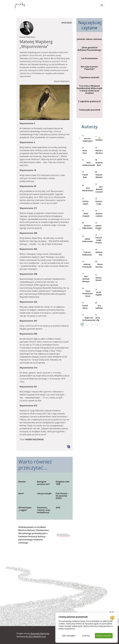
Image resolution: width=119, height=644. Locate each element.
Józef (21, 494)
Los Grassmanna (89, 58)
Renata (22, 482)
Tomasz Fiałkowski (87, 253)
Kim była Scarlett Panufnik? (89, 68)
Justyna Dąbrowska (87, 227)
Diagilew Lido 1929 (62, 483)
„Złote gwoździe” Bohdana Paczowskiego (89, 49)
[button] (100, 138)
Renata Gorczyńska (101, 266)
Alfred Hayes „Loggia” (25, 509)
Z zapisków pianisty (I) (89, 101)
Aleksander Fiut (101, 253)
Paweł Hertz (85, 307)
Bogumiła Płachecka (40, 634)
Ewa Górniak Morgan (86, 279)
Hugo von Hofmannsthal (89, 319)
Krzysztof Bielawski (100, 176)
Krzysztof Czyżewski (100, 215)
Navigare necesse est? (43, 483)
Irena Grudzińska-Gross (88, 293)
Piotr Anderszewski (89, 164)
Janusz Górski (99, 279)
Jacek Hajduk (99, 293)
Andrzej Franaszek (87, 266)
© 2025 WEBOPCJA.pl (36, 637)
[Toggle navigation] (102, 5)
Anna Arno (85, 152)
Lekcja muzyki (44, 494)
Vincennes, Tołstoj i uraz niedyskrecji (44, 510)
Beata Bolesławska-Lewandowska (102, 189)
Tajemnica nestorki (89, 77)
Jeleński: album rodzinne (89, 39)
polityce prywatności (67, 629)
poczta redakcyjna (87, 140)
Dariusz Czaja (99, 203)
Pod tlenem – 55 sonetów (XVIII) (62, 496)
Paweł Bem (85, 176)
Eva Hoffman (99, 307)
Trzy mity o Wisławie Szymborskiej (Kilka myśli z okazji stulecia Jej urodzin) (89, 90)
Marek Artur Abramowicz (101, 152)
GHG (58, 508)
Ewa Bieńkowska (88, 189)
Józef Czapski (86, 215)
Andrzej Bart (99, 164)
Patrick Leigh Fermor (99, 240)
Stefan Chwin (85, 203)
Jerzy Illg (98, 319)
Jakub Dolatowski (87, 240)
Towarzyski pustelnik (89, 110)
